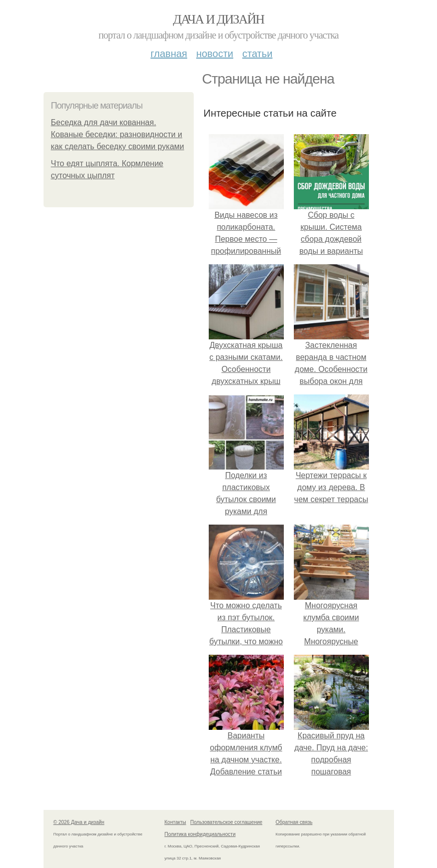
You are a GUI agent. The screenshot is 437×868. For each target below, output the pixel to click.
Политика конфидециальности (200, 834)
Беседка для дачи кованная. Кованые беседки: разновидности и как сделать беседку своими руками (118, 134)
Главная (169, 54)
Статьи (257, 54)
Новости (215, 54)
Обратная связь (294, 822)
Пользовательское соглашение (226, 822)
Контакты (175, 822)
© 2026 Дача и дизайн (79, 822)
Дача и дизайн (219, 19)
